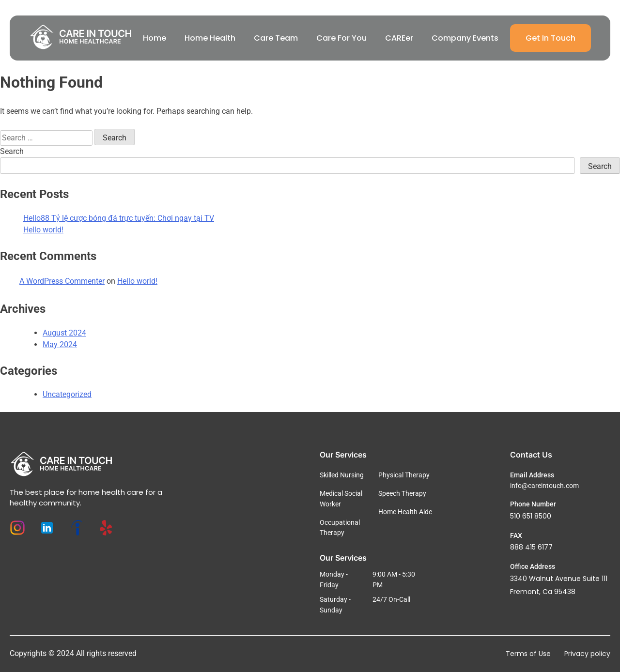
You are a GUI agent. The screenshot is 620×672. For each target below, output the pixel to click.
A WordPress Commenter (62, 281)
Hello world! (43, 230)
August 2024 (64, 333)
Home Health (210, 38)
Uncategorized (67, 394)
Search (12, 151)
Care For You (341, 38)
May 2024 (60, 344)
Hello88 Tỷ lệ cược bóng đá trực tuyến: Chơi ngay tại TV (119, 218)
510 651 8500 (531, 516)
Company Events (465, 38)
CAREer (399, 38)
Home (155, 38)
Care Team (276, 38)
